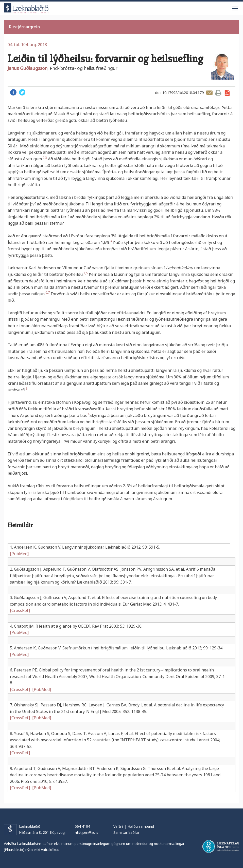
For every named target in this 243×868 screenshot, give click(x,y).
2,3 (45, 158)
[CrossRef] (20, 610)
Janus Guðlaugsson (28, 68)
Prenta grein (218, 93)
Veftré (118, 826)
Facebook (13, 92)
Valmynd (235, 9)
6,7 (48, 292)
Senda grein (209, 93)
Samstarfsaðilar (126, 832)
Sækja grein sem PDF (227, 93)
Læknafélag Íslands (221, 846)
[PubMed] (19, 554)
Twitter (22, 92)
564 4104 (82, 826)
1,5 (86, 273)
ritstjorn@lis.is (86, 832)
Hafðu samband (141, 826)
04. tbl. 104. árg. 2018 (27, 45)
